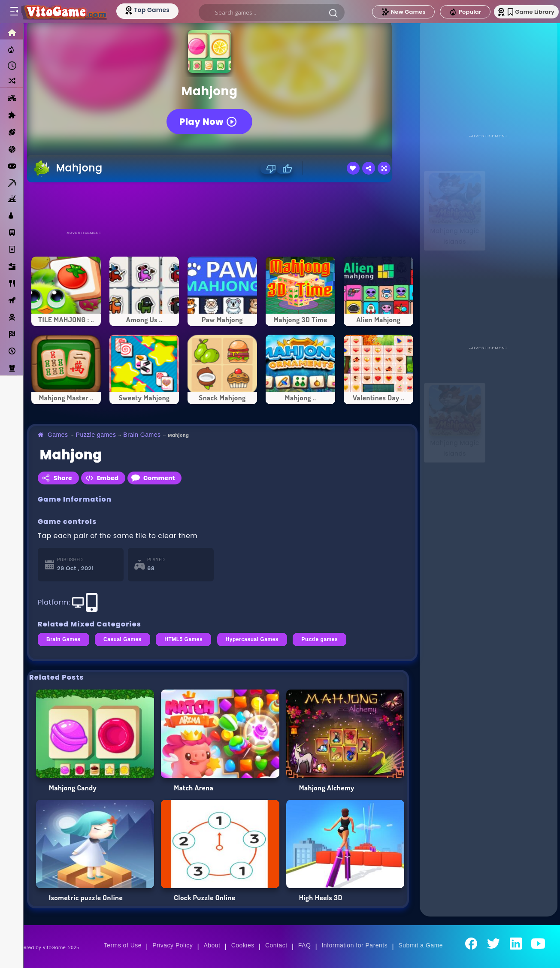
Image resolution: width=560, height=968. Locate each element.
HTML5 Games (183, 639)
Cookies (243, 945)
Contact (276, 945)
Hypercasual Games (252, 639)
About (212, 945)
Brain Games (142, 435)
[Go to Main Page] (70, 12)
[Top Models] (162, 10)
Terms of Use (123, 945)
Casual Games (123, 639)
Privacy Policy (173, 945)
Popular (451, 12)
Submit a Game (421, 945)
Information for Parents (354, 945)
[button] (334, 13)
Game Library (522, 12)
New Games (390, 12)
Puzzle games (96, 435)
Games (58, 435)
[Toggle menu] (14, 12)
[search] (272, 12)
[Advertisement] (222, 206)
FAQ (305, 945)
